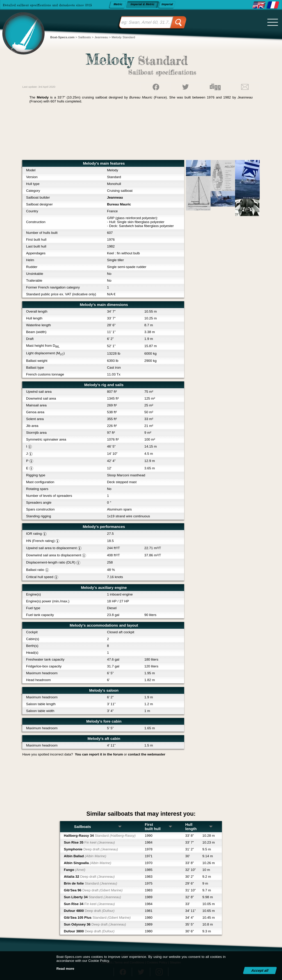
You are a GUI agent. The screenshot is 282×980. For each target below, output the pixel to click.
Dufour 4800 (89, 911)
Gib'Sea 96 (93, 890)
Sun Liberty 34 (92, 897)
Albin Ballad (85, 856)
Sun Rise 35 (89, 842)
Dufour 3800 (89, 931)
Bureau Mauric (119, 204)
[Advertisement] (141, 133)
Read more (65, 969)
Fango (75, 870)
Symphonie (91, 849)
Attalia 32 (89, 877)
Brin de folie (91, 883)
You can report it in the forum (99, 754)
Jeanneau (115, 197)
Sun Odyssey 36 (95, 924)
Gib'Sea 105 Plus (97, 918)
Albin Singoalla (87, 863)
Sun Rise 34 (89, 904)
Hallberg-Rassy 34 (100, 836)
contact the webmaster (147, 754)
